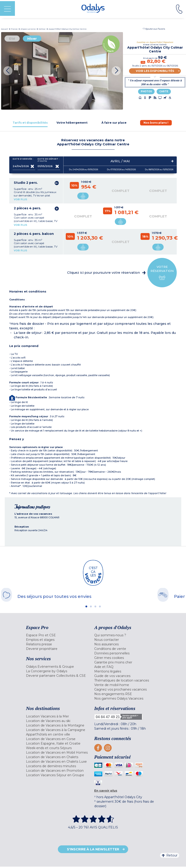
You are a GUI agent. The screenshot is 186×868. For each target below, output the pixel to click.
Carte (164, 91)
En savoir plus (106, 790)
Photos (146, 91)
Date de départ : (49, 160)
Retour (170, 855)
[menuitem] (59, 635)
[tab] (30, 123)
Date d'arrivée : (23, 160)
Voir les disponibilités (155, 71)
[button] (154, 29)
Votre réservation (162, 273)
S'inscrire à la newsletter (93, 849)
